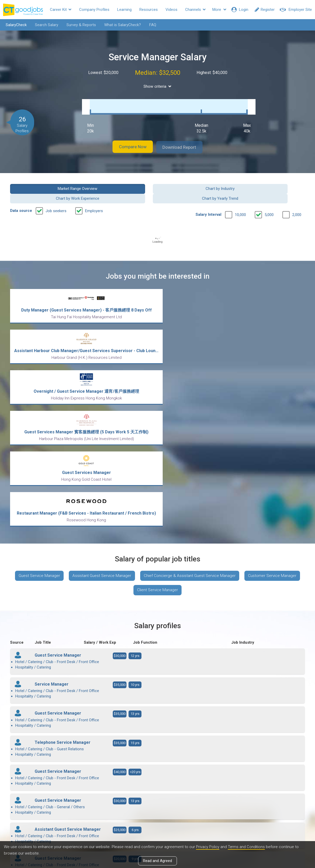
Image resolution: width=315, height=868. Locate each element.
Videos (171, 10)
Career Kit (61, 10)
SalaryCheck (14, 25)
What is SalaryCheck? (121, 25)
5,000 (269, 199)
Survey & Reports (79, 25)
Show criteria (158, 86)
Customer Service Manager (130, 415)
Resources (149, 10)
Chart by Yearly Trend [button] (271, 183)
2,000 (297, 199)
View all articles (158, 812)
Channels (195, 10)
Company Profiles (94, 10)
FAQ (151, 25)
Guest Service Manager (67, 400)
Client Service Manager (189, 415)
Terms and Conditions (248, 847)
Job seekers (56, 196)
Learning (124, 10)
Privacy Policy (208, 847)
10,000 (240, 199)
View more (157, 706)
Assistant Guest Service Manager (132, 400)
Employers (94, 196)
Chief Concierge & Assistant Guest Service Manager (222, 400)
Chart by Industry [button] (120, 183)
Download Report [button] (183, 142)
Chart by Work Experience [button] (195, 183)
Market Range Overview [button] (44, 183)
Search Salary (45, 25)
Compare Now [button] (129, 142)
